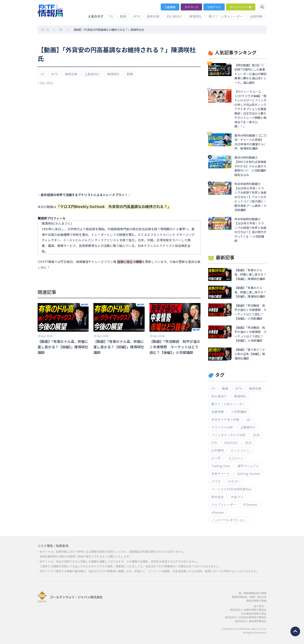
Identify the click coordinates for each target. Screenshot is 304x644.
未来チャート (221, 474)
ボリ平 (216, 458)
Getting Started (249, 474)
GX (248, 419)
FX (111, 16)
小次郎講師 (239, 412)
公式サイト (214, 7)
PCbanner (250, 504)
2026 (256, 435)
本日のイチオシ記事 (225, 419)
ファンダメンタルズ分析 (228, 435)
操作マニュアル (248, 466)
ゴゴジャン (235, 458)
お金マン (237, 497)
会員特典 (256, 16)
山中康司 (218, 450)
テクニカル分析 (222, 427)
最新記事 (153, 16)
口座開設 (170, 7)
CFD (214, 443)
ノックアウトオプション (228, 520)
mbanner (218, 512)
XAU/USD (231, 443)
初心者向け (174, 16)
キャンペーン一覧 (241, 7)
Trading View (221, 466)
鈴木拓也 (218, 497)
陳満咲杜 (195, 16)
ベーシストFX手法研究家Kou (231, 489)
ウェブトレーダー (224, 504)
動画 (123, 16)
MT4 (137, 16)
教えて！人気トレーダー (226, 16)
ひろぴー (234, 481)
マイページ (191, 7)
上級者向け (92, 74)
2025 (248, 443)
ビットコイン (240, 450)
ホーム (45, 30)
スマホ (216, 481)
